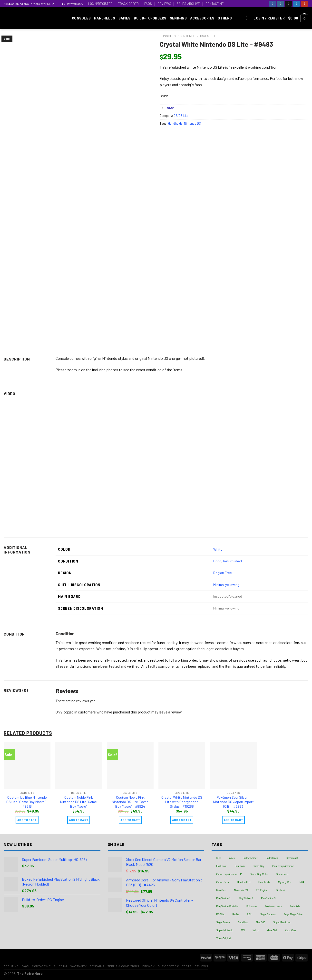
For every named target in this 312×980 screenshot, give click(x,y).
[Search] (248, 18)
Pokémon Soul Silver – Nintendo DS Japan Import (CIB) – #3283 (233, 802)
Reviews (164, 4)
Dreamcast (292, 858)
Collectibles (272, 858)
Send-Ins (178, 18)
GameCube (282, 874)
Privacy (148, 966)
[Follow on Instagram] (281, 4)
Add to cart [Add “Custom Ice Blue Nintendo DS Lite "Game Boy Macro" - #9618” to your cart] (27, 820)
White (218, 549)
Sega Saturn (223, 922)
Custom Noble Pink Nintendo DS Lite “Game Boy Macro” (78, 802)
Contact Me (215, 4)
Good (217, 561)
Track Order (128, 4)
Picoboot (280, 890)
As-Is (232, 858)
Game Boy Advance (283, 866)
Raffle (235, 914)
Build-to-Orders (150, 18)
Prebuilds (295, 906)
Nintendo (188, 36)
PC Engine (262, 890)
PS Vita (220, 914)
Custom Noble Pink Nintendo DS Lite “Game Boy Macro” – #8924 (130, 802)
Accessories (202, 18)
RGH (249, 914)
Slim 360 (260, 922)
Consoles (81, 18)
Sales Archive (188, 4)
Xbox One (290, 930)
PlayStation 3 (268, 898)
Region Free (223, 573)
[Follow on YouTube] (304, 4)
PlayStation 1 (223, 898)
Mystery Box (285, 882)
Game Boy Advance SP (229, 874)
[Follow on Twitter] (296, 4)
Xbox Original (224, 938)
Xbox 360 (272, 930)
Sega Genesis (268, 914)
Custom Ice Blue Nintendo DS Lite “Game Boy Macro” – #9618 (27, 802)
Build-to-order (250, 858)
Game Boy (258, 866)
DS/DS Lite (208, 36)
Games (124, 18)
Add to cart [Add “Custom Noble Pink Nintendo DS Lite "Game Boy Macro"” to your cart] (79, 820)
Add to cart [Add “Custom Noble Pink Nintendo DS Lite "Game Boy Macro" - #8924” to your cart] (130, 820)
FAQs (148, 4)
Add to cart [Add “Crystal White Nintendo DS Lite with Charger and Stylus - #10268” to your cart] (182, 820)
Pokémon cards (273, 906)
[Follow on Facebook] (273, 4)
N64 (302, 882)
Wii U (256, 930)
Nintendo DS (192, 123)
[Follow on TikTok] (288, 4)
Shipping (61, 966)
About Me (11, 966)
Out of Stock (168, 966)
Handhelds (105, 18)
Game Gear (223, 882)
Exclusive (221, 866)
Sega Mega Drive (293, 914)
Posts (187, 966)
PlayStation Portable (227, 906)
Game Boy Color (259, 874)
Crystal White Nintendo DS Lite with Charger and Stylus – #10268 (182, 802)
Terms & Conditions (123, 966)
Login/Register (101, 4)
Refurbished (232, 561)
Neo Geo (221, 890)
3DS (219, 858)
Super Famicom (282, 922)
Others (225, 18)
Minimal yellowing (226, 585)
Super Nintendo (225, 930)
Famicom (240, 866)
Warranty (79, 966)
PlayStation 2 (246, 898)
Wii (243, 930)
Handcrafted (244, 882)
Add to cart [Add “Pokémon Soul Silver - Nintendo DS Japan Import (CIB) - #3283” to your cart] (234, 820)
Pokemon (252, 906)
